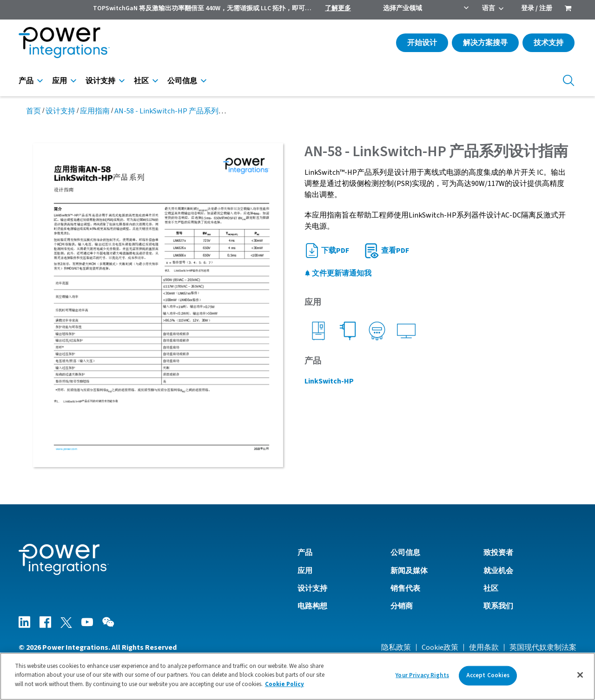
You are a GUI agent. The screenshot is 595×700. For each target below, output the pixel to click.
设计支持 (100, 81)
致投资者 (498, 553)
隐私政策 (396, 647)
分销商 (402, 606)
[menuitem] (568, 9)
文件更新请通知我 (338, 273)
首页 (33, 111)
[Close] (580, 678)
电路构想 (312, 606)
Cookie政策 (440, 647)
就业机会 (498, 571)
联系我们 (498, 606)
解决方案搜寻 (485, 43)
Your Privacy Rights (422, 679)
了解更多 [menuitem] (338, 8)
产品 (26, 81)
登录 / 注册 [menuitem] (537, 8)
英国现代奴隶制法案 (543, 647)
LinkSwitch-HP (329, 381)
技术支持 (549, 43)
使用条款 (484, 647)
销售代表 (405, 588)
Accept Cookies (488, 679)
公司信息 (182, 81)
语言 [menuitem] (489, 8)
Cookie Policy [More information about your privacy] (284, 688)
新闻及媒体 (409, 571)
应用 (59, 81)
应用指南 (95, 111)
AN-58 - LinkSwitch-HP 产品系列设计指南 (181, 111)
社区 (141, 81)
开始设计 (422, 43)
